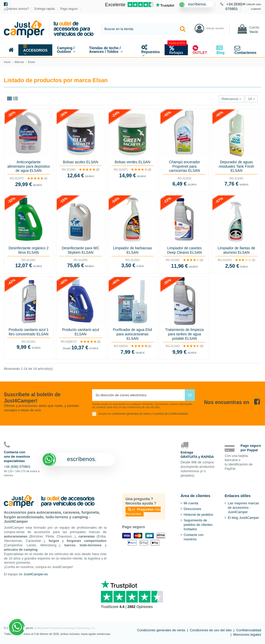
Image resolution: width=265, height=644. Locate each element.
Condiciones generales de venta (161, 630)
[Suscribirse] (190, 395)
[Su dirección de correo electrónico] (138, 395)
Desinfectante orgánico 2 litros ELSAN (29, 250)
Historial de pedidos (198, 515)
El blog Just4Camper (243, 518)
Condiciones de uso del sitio (211, 630)
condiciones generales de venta (131, 414)
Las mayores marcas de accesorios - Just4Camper (243, 508)
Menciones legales (247, 635)
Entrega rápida (45, 9)
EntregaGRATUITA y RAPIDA (197, 455)
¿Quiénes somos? (17, 9)
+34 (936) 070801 (17, 467)
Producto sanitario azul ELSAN (80, 332)
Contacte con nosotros (194, 537)
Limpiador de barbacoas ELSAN (132, 250)
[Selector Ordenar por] (231, 99)
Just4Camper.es (36, 574)
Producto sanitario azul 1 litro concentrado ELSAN (28, 332)
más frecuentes (143, 512)
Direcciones (193, 509)
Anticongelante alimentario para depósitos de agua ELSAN (28, 166)
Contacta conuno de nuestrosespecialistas (17, 457)
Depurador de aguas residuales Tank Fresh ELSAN (236, 166)
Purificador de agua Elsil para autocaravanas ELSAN (133, 334)
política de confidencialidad (172, 414)
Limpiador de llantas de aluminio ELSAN (236, 250)
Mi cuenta (191, 503)
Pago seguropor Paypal (251, 448)
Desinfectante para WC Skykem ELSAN (81, 250)
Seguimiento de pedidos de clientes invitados (198, 525)
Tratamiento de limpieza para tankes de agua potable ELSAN (184, 334)
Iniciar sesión (215, 28)
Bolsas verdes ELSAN (132, 162)
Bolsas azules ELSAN (80, 162)
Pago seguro (69, 9)
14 (252, 99)
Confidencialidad (249, 630)
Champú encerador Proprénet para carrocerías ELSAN (185, 166)
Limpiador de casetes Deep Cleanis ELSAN (185, 250)
